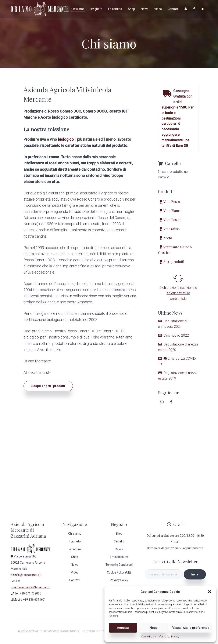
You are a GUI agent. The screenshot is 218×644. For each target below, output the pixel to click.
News (75, 565)
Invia (195, 574)
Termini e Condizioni (119, 565)
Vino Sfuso (171, 229)
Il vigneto (75, 541)
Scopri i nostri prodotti (48, 386)
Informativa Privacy (169, 637)
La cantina (75, 549)
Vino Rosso (172, 202)
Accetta (123, 628)
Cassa (119, 549)
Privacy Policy (119, 580)
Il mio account (119, 557)
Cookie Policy (149, 637)
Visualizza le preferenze (191, 628)
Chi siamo (75, 534)
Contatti (75, 580)
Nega (154, 628)
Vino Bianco (172, 211)
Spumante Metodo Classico (175, 250)
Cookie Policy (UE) (119, 572)
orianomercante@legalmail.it (30, 587)
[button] (210, 592)
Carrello (119, 541)
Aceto (168, 238)
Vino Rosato (172, 220)
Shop (75, 557)
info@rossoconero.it (28, 575)
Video (75, 572)
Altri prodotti (174, 262)
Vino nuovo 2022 (176, 335)
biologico (66, 139)
